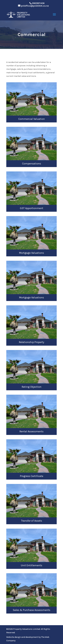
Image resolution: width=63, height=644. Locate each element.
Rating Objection (32, 387)
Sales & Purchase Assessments (31, 610)
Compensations (32, 164)
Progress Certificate (32, 476)
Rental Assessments (31, 431)
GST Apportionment (32, 208)
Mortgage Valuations (31, 253)
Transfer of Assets (32, 521)
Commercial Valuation (32, 119)
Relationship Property (31, 342)
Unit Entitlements (31, 565)
